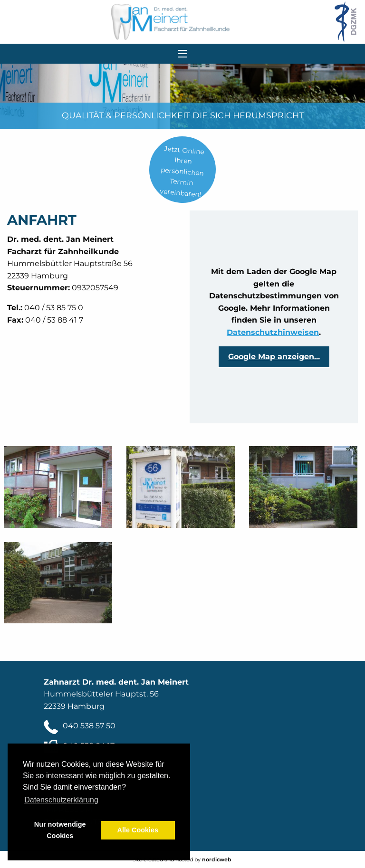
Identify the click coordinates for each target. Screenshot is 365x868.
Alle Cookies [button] (138, 830)
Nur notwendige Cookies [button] (60, 830)
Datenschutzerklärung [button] (61, 800)
